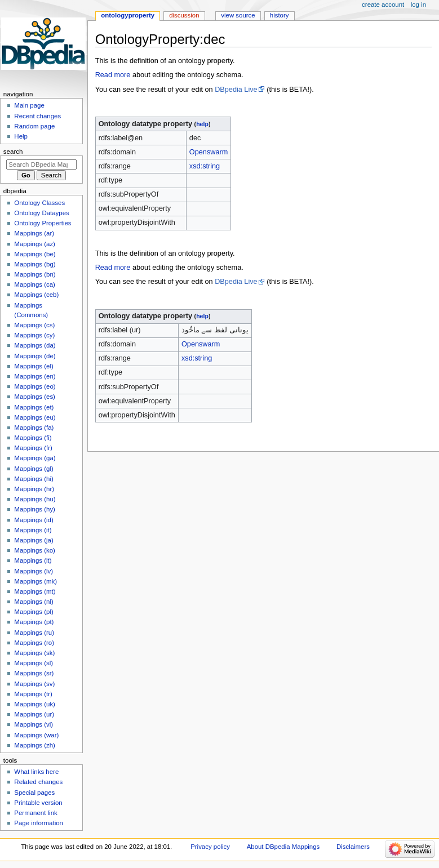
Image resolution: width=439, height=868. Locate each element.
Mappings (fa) (34, 428)
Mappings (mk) (36, 581)
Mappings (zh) (35, 745)
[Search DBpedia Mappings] (41, 164)
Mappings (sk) (34, 653)
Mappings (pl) (34, 612)
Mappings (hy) (35, 509)
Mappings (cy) (34, 335)
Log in (418, 5)
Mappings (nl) (34, 602)
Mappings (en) (35, 376)
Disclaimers (353, 847)
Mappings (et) (34, 407)
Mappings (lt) (33, 560)
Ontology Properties (43, 223)
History (280, 15)
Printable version (38, 803)
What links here (36, 772)
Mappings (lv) (34, 571)
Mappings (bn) (35, 274)
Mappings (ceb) (36, 295)
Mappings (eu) (35, 417)
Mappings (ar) (34, 233)
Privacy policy (210, 847)
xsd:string (205, 166)
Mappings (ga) (35, 458)
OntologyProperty (128, 15)
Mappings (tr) (33, 694)
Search (13, 152)
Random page (34, 126)
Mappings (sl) (34, 663)
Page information (39, 823)
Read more (113, 75)
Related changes (38, 782)
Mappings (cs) (34, 325)
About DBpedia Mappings (283, 847)
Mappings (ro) (34, 643)
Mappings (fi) (33, 438)
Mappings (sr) (34, 673)
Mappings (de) (35, 356)
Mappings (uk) (35, 704)
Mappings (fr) (33, 448)
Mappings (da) (35, 345)
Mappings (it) (33, 530)
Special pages (34, 793)
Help (21, 136)
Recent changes (37, 116)
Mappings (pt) (34, 622)
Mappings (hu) (35, 499)
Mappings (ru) (34, 633)
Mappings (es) (35, 397)
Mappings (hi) (34, 479)
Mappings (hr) (34, 489)
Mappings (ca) (35, 284)
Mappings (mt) (35, 591)
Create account (383, 5)
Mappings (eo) (35, 386)
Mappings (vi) (34, 724)
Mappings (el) (34, 366)
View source (238, 15)
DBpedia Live (236, 90)
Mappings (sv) (34, 684)
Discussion (184, 15)
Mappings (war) (36, 735)
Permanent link (36, 813)
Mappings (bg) (35, 264)
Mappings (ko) (35, 550)
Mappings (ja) (34, 540)
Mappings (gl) (34, 469)
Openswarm (209, 152)
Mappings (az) (35, 244)
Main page (29, 105)
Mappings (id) (34, 520)
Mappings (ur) (34, 714)
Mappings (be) (35, 254)
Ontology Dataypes (41, 213)
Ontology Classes (39, 203)
